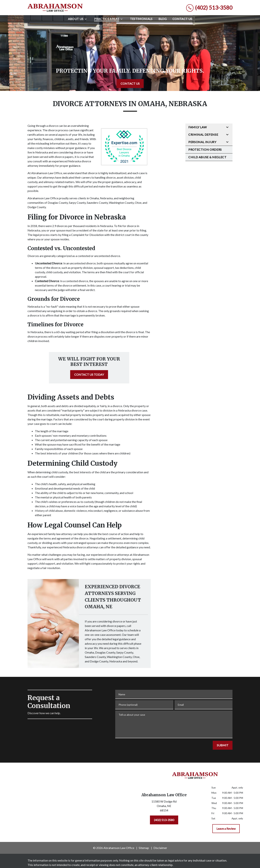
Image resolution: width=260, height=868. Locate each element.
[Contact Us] (182, 19)
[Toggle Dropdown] (87, 19)
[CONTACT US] (130, 84)
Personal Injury (202, 142)
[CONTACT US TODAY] (89, 375)
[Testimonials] (141, 19)
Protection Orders (205, 149)
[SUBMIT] (223, 745)
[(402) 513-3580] (164, 820)
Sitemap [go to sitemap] (144, 848)
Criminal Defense (203, 134)
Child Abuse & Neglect (207, 157)
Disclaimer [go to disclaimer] (160, 848)
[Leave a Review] (226, 829)
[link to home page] (55, 8)
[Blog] (162, 19)
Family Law (197, 127)
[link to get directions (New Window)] (164, 807)
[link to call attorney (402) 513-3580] (209, 8)
